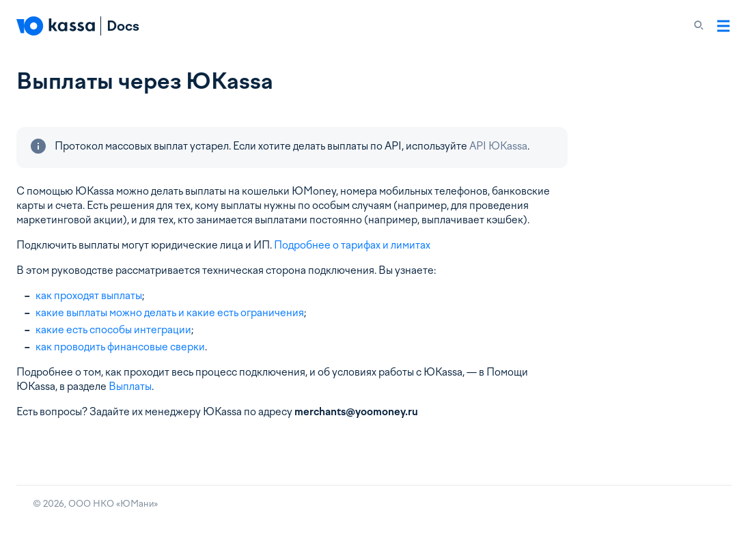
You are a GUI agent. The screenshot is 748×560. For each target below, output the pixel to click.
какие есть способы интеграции (113, 330)
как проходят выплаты (89, 296)
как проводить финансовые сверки (120, 347)
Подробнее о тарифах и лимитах (352, 245)
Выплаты (130, 387)
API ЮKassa (498, 146)
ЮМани (137, 504)
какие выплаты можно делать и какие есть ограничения (170, 313)
